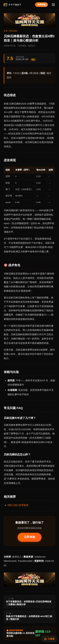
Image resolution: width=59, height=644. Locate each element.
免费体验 (41, 4)
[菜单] (53, 5)
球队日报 (12, 505)
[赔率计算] (49, 639)
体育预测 (24, 505)
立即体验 (30, 537)
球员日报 (13, 31)
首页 (6, 31)
